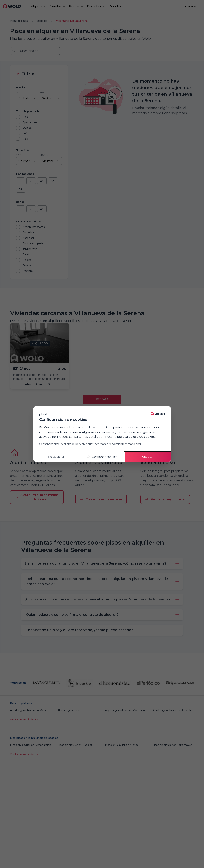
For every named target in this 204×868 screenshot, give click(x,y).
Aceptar (148, 457)
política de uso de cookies (136, 437)
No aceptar (56, 457)
